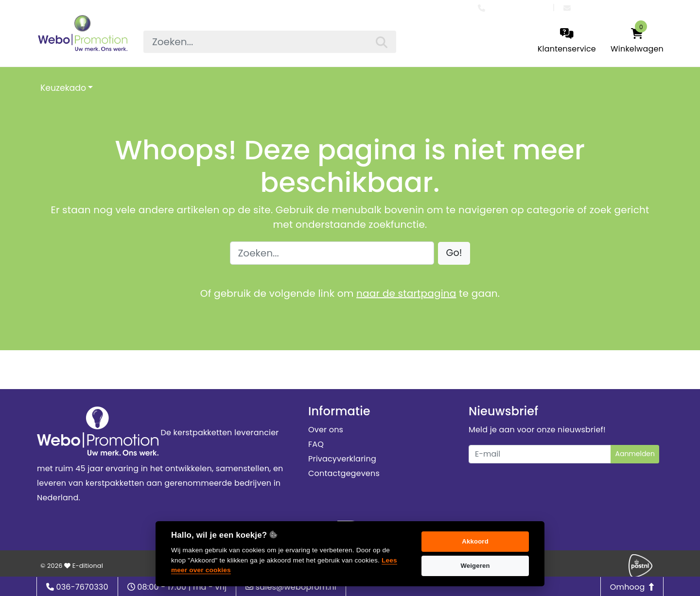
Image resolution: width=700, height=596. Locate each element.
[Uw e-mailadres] (540, 454)
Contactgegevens (344, 473)
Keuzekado (63, 88)
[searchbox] (270, 42)
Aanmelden (635, 454)
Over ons (326, 430)
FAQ (316, 444)
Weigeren (475, 566)
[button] (454, 253)
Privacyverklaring (342, 459)
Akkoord (475, 541)
